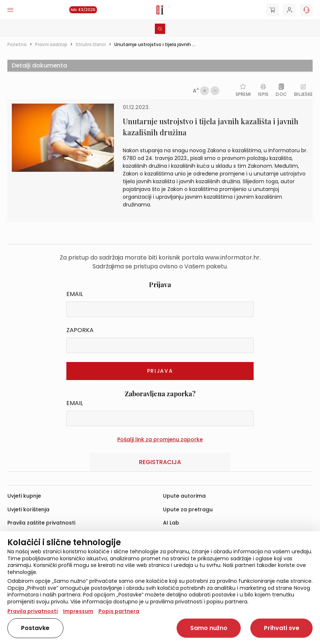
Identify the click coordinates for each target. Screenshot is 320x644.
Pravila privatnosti (33, 611)
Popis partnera (119, 611)
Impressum (78, 611)
